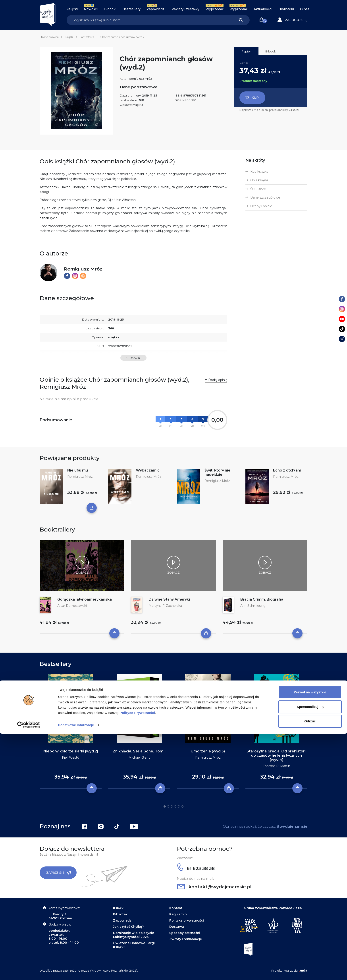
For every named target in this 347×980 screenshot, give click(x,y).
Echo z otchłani (287, 470)
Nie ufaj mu (78, 470)
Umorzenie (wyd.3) (208, 751)
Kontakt (176, 908)
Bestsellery (131, 9)
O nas (305, 9)
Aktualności (263, 9)
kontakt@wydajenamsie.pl (214, 887)
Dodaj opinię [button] (218, 380)
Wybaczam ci (148, 470)
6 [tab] (182, 806)
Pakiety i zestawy (185, 9)
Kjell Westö (71, 758)
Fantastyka (87, 37)
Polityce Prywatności (137, 959)
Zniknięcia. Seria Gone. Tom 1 (139, 751)
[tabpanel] (71, 731)
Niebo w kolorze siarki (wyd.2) (71, 751)
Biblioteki (286, 9)
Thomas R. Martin (277, 766)
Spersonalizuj (310, 953)
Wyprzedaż (215, 9)
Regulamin (178, 914)
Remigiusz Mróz (140, 79)
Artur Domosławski (72, 606)
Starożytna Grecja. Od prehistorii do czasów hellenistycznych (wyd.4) (277, 755)
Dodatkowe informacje (76, 971)
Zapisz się (59, 873)
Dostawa (177, 927)
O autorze (258, 189)
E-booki (110, 9)
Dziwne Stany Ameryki (169, 599)
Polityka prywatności (187, 920)
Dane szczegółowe (265, 197)
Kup (252, 98)
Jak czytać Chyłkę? (128, 927)
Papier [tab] (246, 51)
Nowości (91, 9)
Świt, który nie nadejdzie (217, 472)
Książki (72, 9)
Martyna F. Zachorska (165, 606)
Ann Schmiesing (253, 606)
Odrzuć (310, 968)
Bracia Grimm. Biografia (262, 599)
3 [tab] (172, 806)
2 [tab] (168, 806)
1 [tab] (165, 806)
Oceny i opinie (261, 206)
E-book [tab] (271, 51)
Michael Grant (139, 758)
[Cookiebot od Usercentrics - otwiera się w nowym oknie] (29, 971)
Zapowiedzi (156, 9)
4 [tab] (175, 806)
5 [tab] (179, 806)
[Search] (149, 20)
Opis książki (259, 180)
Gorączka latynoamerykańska (85, 599)
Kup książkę (259, 172)
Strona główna (49, 37)
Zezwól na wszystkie (310, 939)
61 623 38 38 (196, 868)
